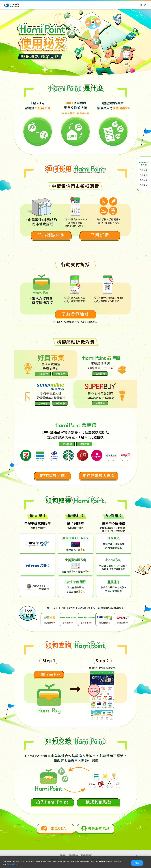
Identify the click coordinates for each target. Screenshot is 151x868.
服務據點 (63, 855)
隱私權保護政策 (86, 855)
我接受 (137, 863)
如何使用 (144, 170)
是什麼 (144, 164)
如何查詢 (144, 180)
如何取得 (144, 175)
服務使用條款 (73, 855)
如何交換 (144, 185)
